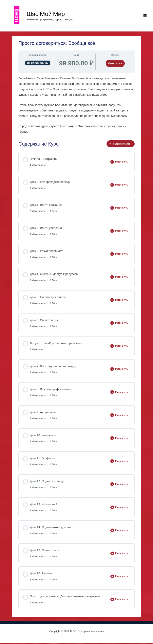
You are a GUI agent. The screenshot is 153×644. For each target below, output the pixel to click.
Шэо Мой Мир (46, 14)
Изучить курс (115, 64)
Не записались (38, 64)
